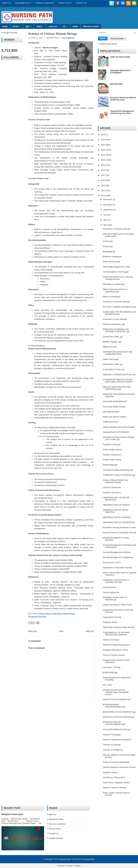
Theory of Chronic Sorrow (114, 655)
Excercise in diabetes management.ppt (119, 307)
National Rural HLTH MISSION (116, 432)
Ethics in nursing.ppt (111, 297)
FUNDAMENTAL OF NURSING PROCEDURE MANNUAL (116, 634)
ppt (66, 26)
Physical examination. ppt (114, 324)
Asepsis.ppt (108, 246)
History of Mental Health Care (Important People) (115, 481)
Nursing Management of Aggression (118, 557)
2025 (103, 135)
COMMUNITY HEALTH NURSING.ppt (119, 475)
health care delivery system (114, 417)
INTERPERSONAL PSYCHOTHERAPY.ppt (114, 706)
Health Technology (111, 359)
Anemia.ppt (108, 241)
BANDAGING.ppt (110, 672)
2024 (103, 140)
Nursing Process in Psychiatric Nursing (119, 532)
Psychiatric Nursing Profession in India (119, 527)
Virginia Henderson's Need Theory (117, 605)
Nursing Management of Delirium (117, 552)
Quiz (29, 26)
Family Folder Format (112, 460)
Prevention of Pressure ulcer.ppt (116, 229)
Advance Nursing (45, 614)
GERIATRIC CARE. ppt (113, 364)
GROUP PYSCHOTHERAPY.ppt (117, 699)
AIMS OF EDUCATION (120, 57)
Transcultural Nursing (112, 617)
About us (6, 3)
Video (41, 26)
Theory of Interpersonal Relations (117, 740)
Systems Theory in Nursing (114, 788)
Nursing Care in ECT (112, 562)
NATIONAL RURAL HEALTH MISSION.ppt (115, 599)
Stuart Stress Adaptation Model (116, 783)
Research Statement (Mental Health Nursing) (123, 99)
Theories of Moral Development (116, 645)
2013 (103, 196)
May (105, 220)
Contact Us (81, 3)
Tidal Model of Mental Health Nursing (118, 627)
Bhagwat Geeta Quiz (12, 814)
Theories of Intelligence (113, 750)
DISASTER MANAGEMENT (115, 401)
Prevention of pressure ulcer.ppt (116, 302)
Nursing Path (65, 859)
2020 (103, 160)
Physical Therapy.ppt (112, 735)
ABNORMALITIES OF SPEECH (116, 505)
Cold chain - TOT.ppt (112, 667)
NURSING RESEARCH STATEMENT (120, 72)
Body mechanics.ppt (111, 262)
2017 (103, 175)
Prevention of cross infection (115, 319)
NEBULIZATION (110, 347)
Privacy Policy (65, 3)
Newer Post (32, 631)
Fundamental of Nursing (60, 614)
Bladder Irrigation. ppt (112, 342)
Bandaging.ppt (109, 251)
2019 (103, 165)
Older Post (90, 631)
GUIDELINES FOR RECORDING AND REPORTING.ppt (119, 313)
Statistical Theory (110, 772)
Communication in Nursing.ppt (116, 272)
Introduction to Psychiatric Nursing (117, 568)
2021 (103, 155)
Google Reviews (10, 33)
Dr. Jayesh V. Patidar (72, 866)
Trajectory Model (110, 622)
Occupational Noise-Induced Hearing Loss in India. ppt (118, 438)
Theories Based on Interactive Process (119, 767)
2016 (103, 180)
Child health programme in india (116, 267)
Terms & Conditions (45, 3)
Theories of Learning (112, 745)
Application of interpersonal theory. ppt (119, 374)
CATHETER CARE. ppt (113, 337)
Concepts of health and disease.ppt (118, 470)
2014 (103, 191)
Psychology (42, 616)
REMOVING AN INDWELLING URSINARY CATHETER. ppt (116, 330)
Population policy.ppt (112, 444)
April (106, 225)
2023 (103, 145)
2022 (103, 150)
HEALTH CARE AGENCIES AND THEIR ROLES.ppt (117, 388)
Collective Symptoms (112, 493)
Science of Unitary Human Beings (53, 34)
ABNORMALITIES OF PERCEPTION (119, 522)
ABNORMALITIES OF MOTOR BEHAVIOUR (116, 499)
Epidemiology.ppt (110, 465)
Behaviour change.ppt (112, 256)
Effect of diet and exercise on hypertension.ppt (115, 290)
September (108, 210)
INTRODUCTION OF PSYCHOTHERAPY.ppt (114, 723)
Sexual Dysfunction (111, 592)
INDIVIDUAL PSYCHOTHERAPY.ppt (118, 717)
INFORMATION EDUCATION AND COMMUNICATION (118, 353)
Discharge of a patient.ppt (114, 284)
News (75, 27)
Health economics (110, 422)
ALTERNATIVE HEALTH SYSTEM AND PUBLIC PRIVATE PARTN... (118, 381)
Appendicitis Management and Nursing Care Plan (122, 112)
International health (111, 412)
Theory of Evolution (111, 640)
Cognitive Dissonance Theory (115, 650)
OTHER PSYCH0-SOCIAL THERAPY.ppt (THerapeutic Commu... (116, 692)
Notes (18, 26)
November (108, 205)
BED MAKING (116, 84)
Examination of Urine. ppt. (114, 369)
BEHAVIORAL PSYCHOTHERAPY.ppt (119, 712)
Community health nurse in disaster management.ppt (118, 278)
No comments (69, 38)
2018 (103, 170)
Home (5, 27)
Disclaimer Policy (23, 3)
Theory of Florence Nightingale (116, 762)
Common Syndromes (112, 487)
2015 (103, 185)
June (106, 215)
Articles (53, 27)
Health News (105, 44)
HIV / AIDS (107, 685)
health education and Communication (119, 427)
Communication (109, 587)
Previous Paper (91, 27)
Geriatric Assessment (112, 455)
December (108, 199)
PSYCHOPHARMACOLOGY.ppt (116, 729)
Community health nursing (114, 407)
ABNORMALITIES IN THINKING (117, 517)
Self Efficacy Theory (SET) (114, 777)
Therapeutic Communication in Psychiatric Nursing (116, 581)
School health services (112, 450)
